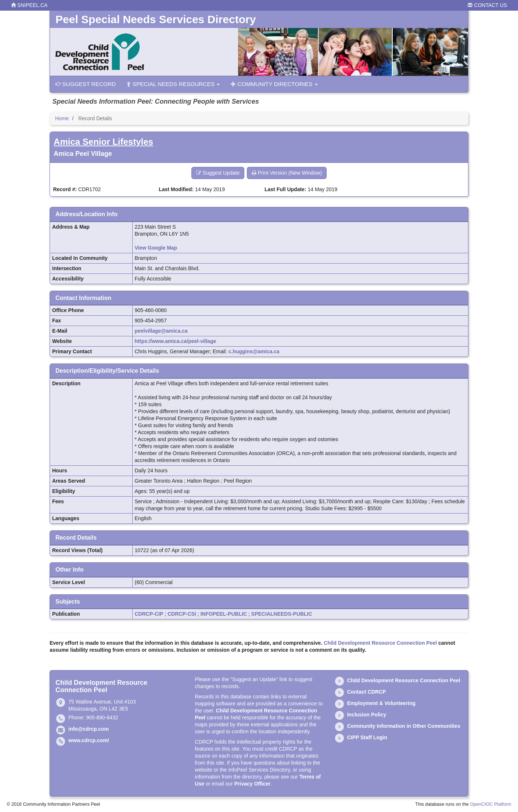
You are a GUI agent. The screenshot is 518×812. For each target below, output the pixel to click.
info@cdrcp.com (89, 729)
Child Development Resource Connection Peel (380, 643)
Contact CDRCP (367, 692)
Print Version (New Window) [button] (287, 173)
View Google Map (156, 248)
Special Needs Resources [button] (173, 84)
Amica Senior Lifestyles (103, 142)
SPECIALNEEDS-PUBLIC (282, 614)
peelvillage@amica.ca (161, 331)
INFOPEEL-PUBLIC (224, 614)
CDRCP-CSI (182, 614)
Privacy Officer (253, 784)
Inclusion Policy (367, 715)
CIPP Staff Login (367, 737)
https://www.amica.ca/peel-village (176, 341)
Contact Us (487, 5)
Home (62, 118)
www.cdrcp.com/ (89, 740)
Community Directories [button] (274, 84)
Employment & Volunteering (381, 703)
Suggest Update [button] (218, 173)
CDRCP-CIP (149, 614)
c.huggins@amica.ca (254, 351)
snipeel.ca (29, 5)
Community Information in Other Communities (404, 726)
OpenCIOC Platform (491, 804)
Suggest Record (86, 84)
